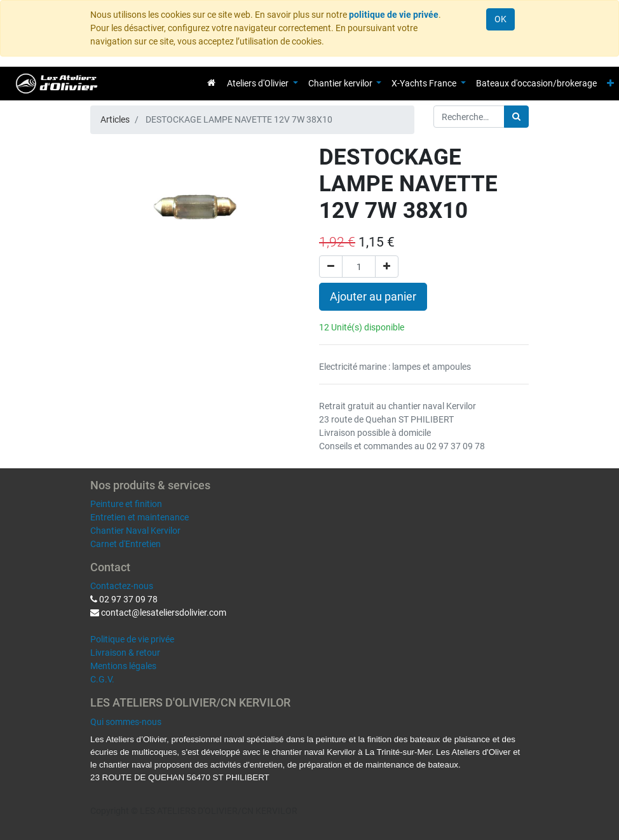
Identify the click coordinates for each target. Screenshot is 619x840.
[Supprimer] (331, 267)
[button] (610, 84)
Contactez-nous (122, 586)
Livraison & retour (125, 653)
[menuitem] (211, 83)
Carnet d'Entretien (126, 544)
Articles (115, 119)
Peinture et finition (126, 504)
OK (500, 19)
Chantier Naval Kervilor (135, 531)
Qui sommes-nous (126, 722)
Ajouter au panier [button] (373, 297)
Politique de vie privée (132, 639)
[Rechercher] (516, 117)
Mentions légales (123, 666)
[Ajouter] (387, 267)
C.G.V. (102, 679)
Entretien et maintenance (139, 517)
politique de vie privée (394, 15)
